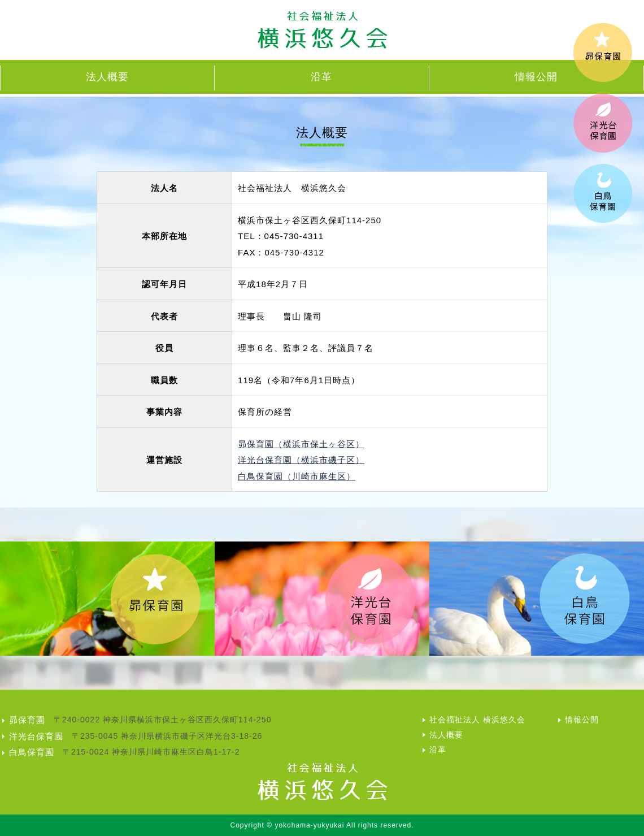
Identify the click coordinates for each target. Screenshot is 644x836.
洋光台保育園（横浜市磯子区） (301, 460)
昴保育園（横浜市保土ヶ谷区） (301, 444)
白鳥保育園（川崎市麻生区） (297, 476)
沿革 (321, 77)
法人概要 (107, 77)
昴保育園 (27, 720)
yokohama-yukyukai (309, 825)
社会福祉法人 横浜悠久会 (477, 720)
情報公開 (536, 77)
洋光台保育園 (36, 736)
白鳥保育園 (32, 752)
